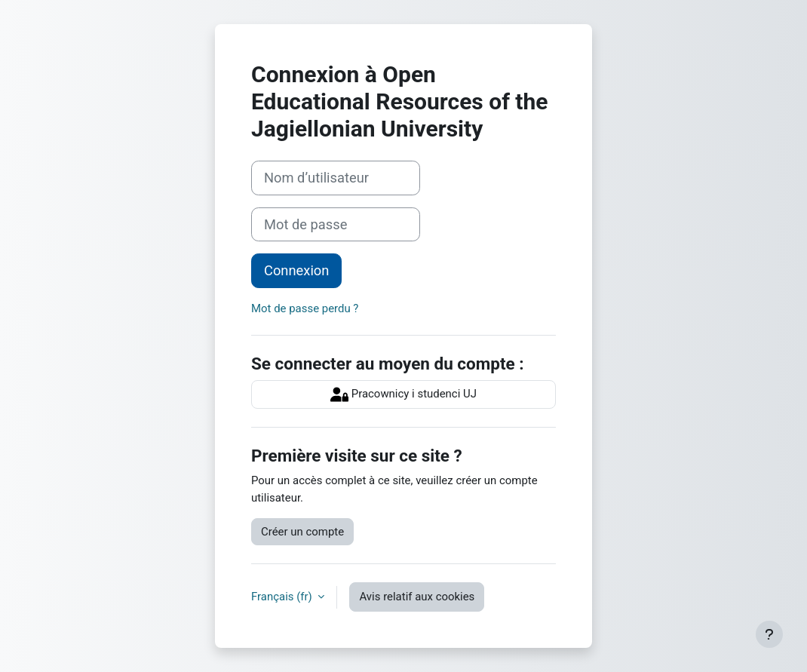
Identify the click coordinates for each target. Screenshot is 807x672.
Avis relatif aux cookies (417, 597)
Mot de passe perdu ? (305, 308)
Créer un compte (302, 532)
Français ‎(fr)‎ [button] (283, 597)
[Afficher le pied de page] (769, 634)
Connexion (296, 270)
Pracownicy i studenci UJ (403, 394)
